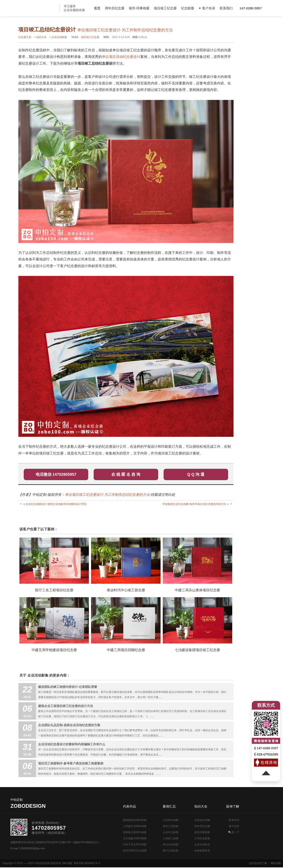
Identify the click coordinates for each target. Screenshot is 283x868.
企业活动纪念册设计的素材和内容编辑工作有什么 (72, 744)
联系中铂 (234, 820)
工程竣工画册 (171, 838)
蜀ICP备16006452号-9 (87, 863)
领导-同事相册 (139, 8)
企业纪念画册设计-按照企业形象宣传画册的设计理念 (56, 504)
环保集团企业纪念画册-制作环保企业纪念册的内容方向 (194, 504)
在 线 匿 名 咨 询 (126, 474)
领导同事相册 (202, 832)
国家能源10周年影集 (135, 820)
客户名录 (234, 826)
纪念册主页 (25, 37)
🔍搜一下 (234, 832)
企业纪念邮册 (171, 832)
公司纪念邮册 (202, 838)
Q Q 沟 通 (196, 474)
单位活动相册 (171, 845)
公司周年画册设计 (38, 8)
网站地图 (276, 863)
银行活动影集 (171, 851)
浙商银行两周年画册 (135, 832)
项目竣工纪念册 (165, 8)
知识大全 (41, 37)
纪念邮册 (188, 8)
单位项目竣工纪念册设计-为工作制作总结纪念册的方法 (107, 495)
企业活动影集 (59, 37)
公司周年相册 (171, 820)
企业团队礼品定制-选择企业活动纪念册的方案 (69, 725)
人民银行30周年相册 (135, 826)
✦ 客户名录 (207, 8)
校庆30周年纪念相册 (135, 851)
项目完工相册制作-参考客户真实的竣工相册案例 (71, 763)
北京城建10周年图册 (135, 838)
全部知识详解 (202, 820)
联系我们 (226, 8)
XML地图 (67, 863)
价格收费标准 (202, 851)
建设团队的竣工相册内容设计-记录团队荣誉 (68, 687)
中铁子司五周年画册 (135, 845)
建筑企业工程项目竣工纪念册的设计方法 (66, 706)
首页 (97, 8)
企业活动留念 (202, 845)
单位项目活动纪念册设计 (121, 57)
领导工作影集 (171, 826)
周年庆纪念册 (115, 8)
